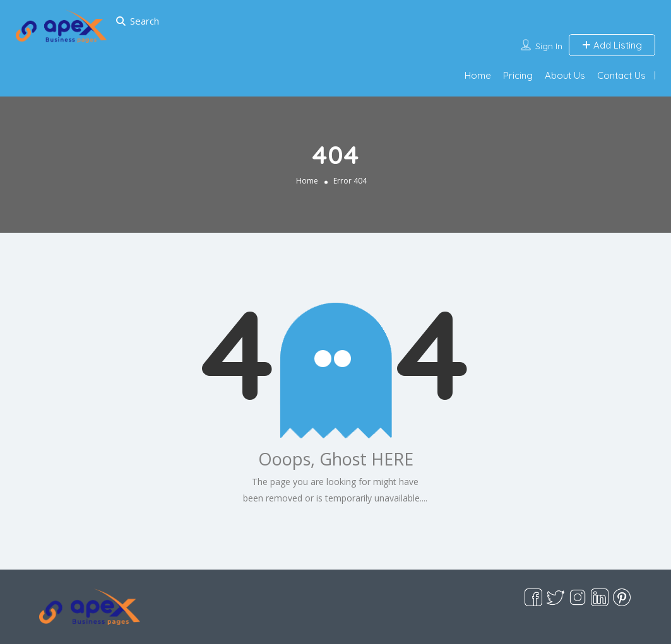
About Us (565, 75)
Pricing (518, 75)
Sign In (549, 46)
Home (478, 75)
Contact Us (621, 75)
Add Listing (612, 45)
